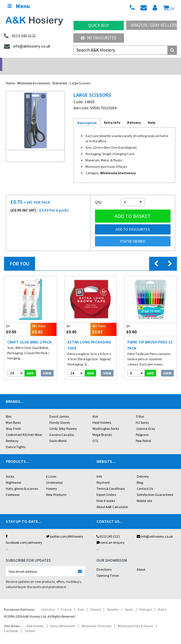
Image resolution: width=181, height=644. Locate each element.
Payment (103, 475)
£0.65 (17, 322)
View (47, 366)
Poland (96, 602)
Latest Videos (158, 62)
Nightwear (14, 475)
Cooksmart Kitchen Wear (24, 427)
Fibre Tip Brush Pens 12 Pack (150, 338)
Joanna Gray (146, 421)
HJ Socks (142, 415)
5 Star (140, 409)
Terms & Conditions (111, 481)
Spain (129, 602)
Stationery (60, 76)
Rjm (9, 409)
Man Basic (13, 415)
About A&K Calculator (112, 499)
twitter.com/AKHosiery (65, 529)
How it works (106, 493)
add (30, 366)
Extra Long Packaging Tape (89, 338)
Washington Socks (106, 421)
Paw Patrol (143, 433)
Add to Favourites (133, 222)
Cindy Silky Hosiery (63, 421)
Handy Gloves (60, 415)
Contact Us (145, 481)
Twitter (30, 623)
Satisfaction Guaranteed (155, 487)
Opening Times (108, 568)
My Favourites (99, 38)
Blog (140, 475)
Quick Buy (98, 25)
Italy (81, 602)
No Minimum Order (23, 62)
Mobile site (144, 493)
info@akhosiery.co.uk (155, 529)
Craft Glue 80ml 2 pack (29, 334)
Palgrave (142, 427)
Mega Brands (102, 427)
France (66, 602)
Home (10, 76)
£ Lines (51, 469)
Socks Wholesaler (63, 618)
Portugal (146, 602)
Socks (10, 469)
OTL (96, 433)
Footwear (13, 487)
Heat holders (102, 415)
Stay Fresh (13, 421)
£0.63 (43, 322)
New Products (56, 487)
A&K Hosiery (35, 618)
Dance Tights (16, 439)
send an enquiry (110, 535)
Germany (48, 602)
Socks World (58, 433)
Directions (104, 562)
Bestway (12, 433)
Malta (162, 602)
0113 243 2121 (108, 529)
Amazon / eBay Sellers (154, 25)
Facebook (11, 623)
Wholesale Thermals (96, 618)
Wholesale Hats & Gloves (135, 618)
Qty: (99, 194)
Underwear (54, 475)
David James (59, 409)
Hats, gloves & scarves (22, 481)
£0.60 (138, 322)
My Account (68, 62)
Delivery (143, 469)
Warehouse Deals (113, 62)
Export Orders (106, 487)
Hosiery (52, 481)
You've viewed (133, 234)
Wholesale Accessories (33, 76)
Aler (95, 409)
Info (99, 469)
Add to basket (133, 209)
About (141, 562)
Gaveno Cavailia (62, 427)
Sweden (113, 602)
